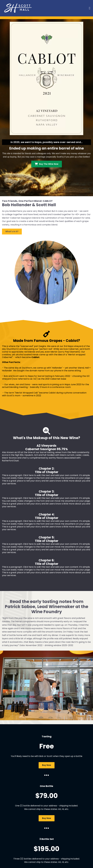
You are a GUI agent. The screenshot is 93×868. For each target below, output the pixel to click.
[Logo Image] (19, 8)
